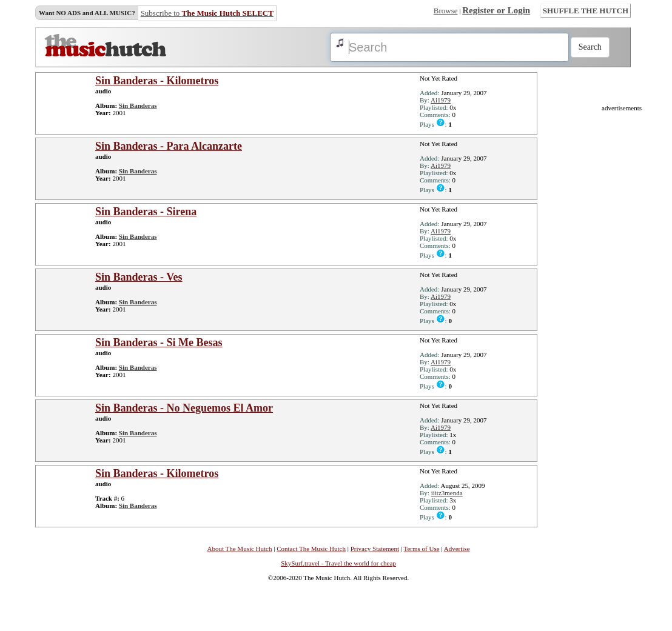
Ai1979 (441, 100)
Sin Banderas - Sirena (146, 212)
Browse (446, 11)
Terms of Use (422, 549)
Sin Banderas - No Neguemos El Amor (184, 408)
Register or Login (496, 10)
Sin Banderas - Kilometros (157, 81)
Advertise (457, 549)
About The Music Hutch (239, 549)
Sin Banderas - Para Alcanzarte (169, 146)
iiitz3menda (447, 493)
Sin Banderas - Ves (139, 277)
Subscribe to (207, 13)
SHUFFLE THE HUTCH (586, 11)
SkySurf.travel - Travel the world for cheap (338, 563)
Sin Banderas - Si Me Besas (159, 342)
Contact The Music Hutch (311, 549)
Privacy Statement (375, 549)
